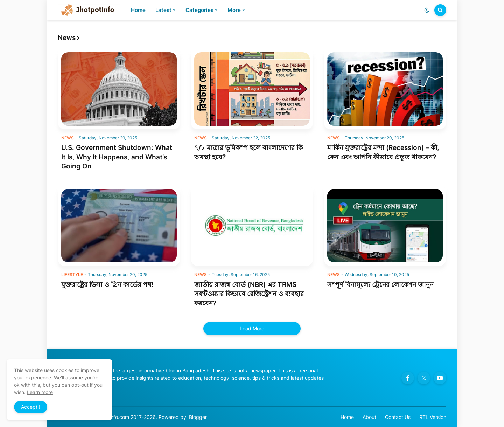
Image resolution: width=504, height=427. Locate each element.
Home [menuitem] (138, 10)
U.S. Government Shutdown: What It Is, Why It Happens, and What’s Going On (117, 157)
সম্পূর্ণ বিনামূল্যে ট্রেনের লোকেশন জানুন (380, 285)
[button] (427, 10)
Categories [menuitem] (199, 10)
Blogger (198, 417)
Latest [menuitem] (163, 10)
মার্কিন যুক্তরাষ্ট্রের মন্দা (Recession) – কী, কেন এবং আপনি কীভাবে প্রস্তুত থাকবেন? (383, 152)
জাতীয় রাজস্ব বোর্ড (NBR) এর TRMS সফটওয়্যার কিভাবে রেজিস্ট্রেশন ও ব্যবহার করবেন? (249, 294)
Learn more (40, 392)
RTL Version (433, 417)
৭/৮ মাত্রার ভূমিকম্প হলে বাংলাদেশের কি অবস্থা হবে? (248, 152)
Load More (252, 328)
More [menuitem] (234, 10)
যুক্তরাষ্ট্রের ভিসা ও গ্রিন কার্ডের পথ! (107, 285)
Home (347, 417)
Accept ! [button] (31, 407)
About (369, 417)
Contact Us (398, 417)
